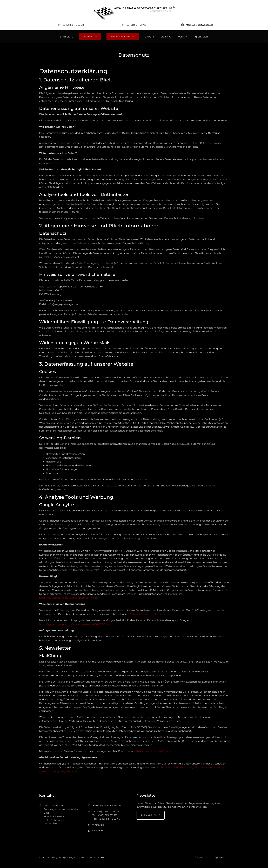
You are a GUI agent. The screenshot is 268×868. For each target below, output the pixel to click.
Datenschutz (202, 857)
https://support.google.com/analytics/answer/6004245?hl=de (75, 624)
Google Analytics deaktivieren (148, 614)
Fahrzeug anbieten (123, 36)
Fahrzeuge (90, 36)
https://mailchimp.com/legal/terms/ (156, 751)
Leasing (166, 37)
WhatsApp (98, 825)
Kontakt (183, 37)
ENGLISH (202, 37)
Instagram (98, 831)
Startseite (67, 37)
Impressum (220, 857)
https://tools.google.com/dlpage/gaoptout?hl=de (68, 598)
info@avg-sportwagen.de (199, 25)
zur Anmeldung (151, 815)
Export (150, 37)
